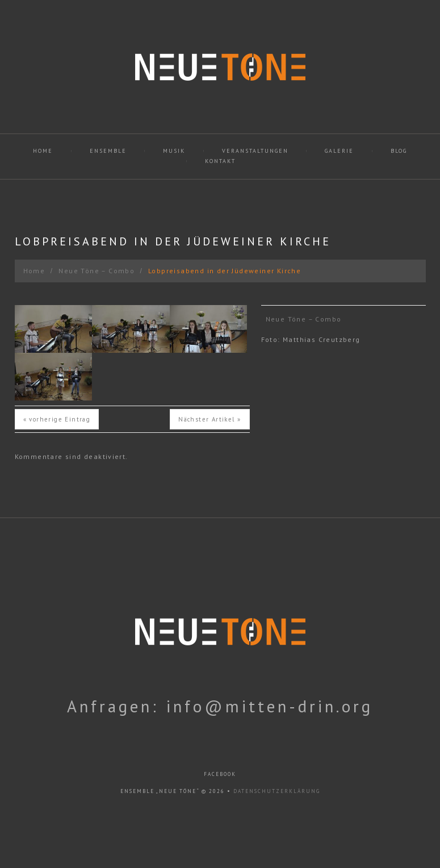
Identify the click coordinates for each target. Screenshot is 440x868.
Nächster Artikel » (209, 419)
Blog (399, 151)
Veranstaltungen (255, 151)
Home (43, 151)
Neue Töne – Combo (97, 271)
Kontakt (220, 161)
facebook (220, 774)
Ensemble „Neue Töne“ (160, 791)
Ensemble (108, 151)
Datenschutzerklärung (277, 791)
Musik (174, 151)
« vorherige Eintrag (57, 419)
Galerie (339, 151)
